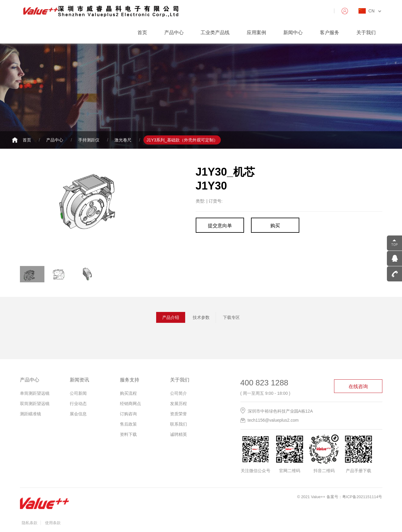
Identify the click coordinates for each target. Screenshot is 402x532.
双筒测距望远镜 (35, 404)
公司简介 (178, 393)
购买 (275, 226)
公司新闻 (78, 393)
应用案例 (256, 32)
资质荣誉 (178, 414)
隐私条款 (30, 523)
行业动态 (78, 404)
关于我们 (366, 32)
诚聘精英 (178, 434)
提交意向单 (220, 226)
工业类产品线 (215, 32)
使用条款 (53, 523)
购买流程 (128, 393)
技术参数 (201, 317)
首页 (142, 32)
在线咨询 (358, 386)
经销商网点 (130, 404)
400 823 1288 (264, 383)
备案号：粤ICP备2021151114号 (354, 497)
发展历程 (178, 404)
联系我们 (178, 424)
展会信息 (78, 414)
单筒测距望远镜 (35, 393)
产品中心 (174, 32)
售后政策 (128, 424)
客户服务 (330, 32)
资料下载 (128, 434)
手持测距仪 (89, 140)
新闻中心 (293, 32)
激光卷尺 (123, 140)
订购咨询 (128, 414)
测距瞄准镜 (31, 414)
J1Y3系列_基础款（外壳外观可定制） (182, 140)
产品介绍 (171, 317)
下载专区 (231, 317)
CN (375, 11)
